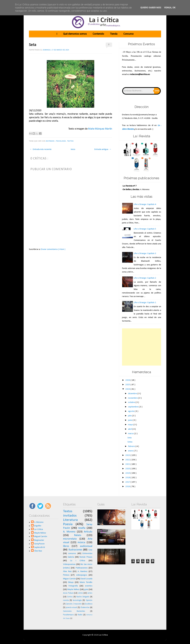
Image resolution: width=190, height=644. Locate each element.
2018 (128, 478)
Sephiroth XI (39, 547)
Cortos (70, 597)
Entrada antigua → (103, 149)
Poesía (68, 524)
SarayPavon (39, 544)
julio (130, 416)
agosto (131, 411)
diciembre (133, 394)
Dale (157, 91)
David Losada (86, 579)
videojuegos (82, 575)
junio (130, 420)
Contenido (98, 34)
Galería (71, 557)
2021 (128, 464)
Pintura (66, 575)
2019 (128, 473)
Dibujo (71, 582)
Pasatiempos (69, 615)
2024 (128, 389)
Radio (80, 615)
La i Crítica (39, 529)
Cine (90, 550)
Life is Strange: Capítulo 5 (145, 229)
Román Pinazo (86, 557)
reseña (82, 528)
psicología (61, 141)
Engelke (38, 526)
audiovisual (86, 546)
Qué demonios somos (75, 34)
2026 (128, 380)
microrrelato (70, 539)
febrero (132, 446)
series (90, 593)
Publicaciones (82, 568)
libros (66, 546)
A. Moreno (39, 522)
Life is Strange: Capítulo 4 (145, 204)
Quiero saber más (151, 8)
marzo (131, 434)
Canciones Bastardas (74, 611)
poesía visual (71, 607)
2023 (128, 455)
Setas (130, 442)
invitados (50, 141)
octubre (132, 402)
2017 (128, 482)
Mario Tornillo (86, 582)
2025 (128, 385)
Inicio (73, 149)
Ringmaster (39, 540)
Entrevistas (87, 553)
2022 (128, 460)
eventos (89, 586)
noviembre (133, 398)
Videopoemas (69, 564)
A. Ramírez (83, 571)
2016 (128, 487)
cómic (80, 593)
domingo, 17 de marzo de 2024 (56, 50)
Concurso (128, 34)
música (81, 542)
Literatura (70, 520)
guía (86, 589)
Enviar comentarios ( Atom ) (53, 249)
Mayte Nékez (40, 533)
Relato (78, 535)
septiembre (134, 407)
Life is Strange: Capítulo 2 (145, 278)
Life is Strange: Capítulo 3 (145, 254)
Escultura (89, 604)
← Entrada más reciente (41, 149)
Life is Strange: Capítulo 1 (145, 303)
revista (66, 600)
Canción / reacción (74, 604)
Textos (71, 141)
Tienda (114, 34)
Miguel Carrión (41, 537)
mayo (131, 425)
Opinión (89, 600)
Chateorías (85, 607)
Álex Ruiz (38, 551)
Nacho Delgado (83, 597)
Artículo (88, 532)
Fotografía (73, 586)
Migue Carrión (69, 579)
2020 (128, 469)
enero (131, 451)
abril (130, 429)
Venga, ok (170, 8)
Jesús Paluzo (68, 593)
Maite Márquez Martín (100, 129)
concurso (72, 553)
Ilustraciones (75, 550)
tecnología (77, 600)
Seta (33, 45)
